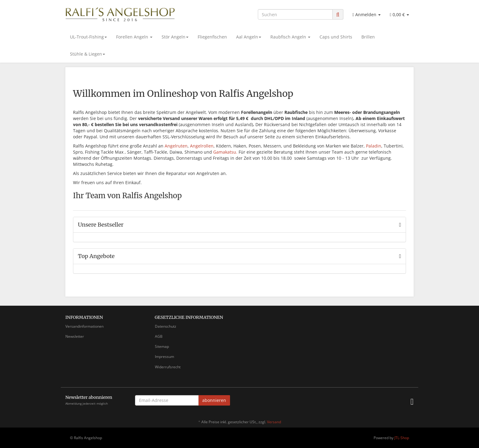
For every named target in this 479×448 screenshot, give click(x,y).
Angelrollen (202, 146)
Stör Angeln (175, 37)
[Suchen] (295, 14)
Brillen (368, 37)
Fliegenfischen (212, 37)
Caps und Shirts (336, 37)
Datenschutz (166, 326)
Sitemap (162, 346)
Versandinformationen (84, 326)
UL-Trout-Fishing (88, 37)
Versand (274, 422)
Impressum (165, 357)
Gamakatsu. (225, 152)
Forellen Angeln (134, 37)
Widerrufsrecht (168, 367)
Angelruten (176, 146)
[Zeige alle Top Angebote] (400, 256)
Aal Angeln (249, 37)
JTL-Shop (402, 438)
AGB (159, 336)
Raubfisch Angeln (290, 37)
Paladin (374, 146)
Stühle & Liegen (88, 54)
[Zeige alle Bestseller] (400, 225)
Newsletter (75, 336)
